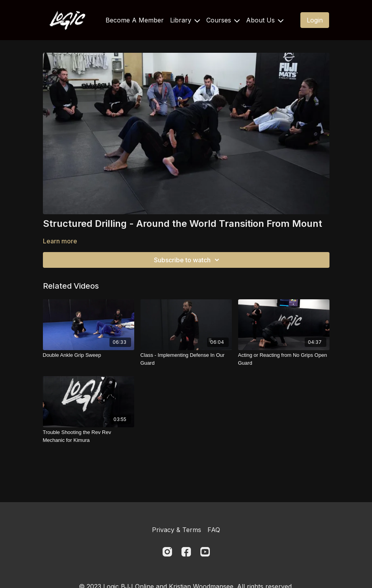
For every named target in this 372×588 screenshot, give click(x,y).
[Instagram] (167, 552)
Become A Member (135, 20)
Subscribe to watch (188, 260)
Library (185, 20)
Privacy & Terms (177, 530)
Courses (223, 20)
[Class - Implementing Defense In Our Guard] (186, 359)
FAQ (214, 530)
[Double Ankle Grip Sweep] (89, 355)
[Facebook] (186, 552)
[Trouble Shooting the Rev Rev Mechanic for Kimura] (89, 436)
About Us (265, 20)
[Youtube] (205, 552)
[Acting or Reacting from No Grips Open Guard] (284, 359)
